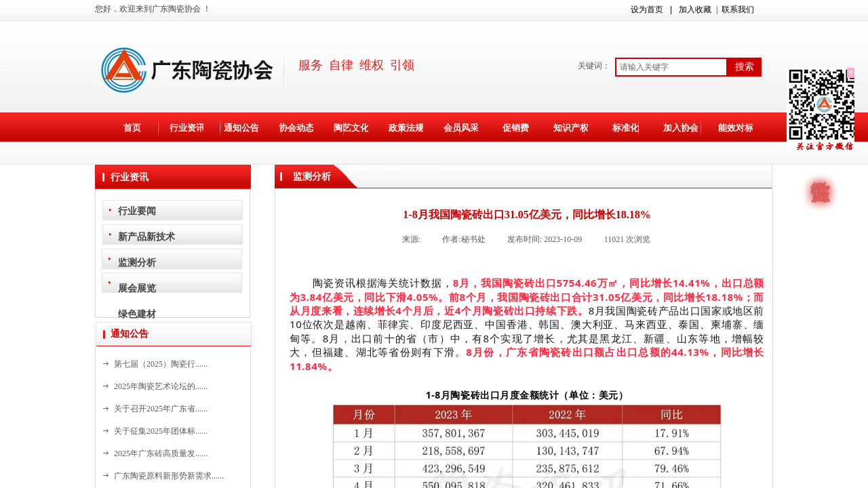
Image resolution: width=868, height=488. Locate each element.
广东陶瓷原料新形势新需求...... (169, 476)
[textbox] (671, 67)
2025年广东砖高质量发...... (161, 453)
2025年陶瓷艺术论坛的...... (161, 386)
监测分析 (137, 262)
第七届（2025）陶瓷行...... (161, 364)
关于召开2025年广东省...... (161, 409)
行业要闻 (137, 211)
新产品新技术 (146, 237)
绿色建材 (137, 314)
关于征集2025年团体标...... (161, 431)
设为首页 (647, 9)
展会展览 (137, 288)
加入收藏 (695, 9)
